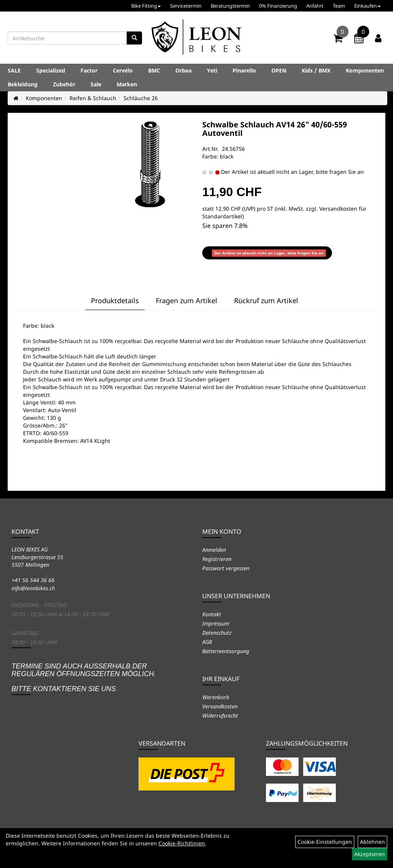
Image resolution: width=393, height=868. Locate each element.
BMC (154, 70)
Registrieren (217, 559)
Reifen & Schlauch (93, 98)
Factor (89, 70)
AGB (207, 642)
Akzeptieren (370, 854)
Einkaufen (367, 6)
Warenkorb (216, 697)
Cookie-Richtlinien (182, 843)
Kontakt (212, 614)
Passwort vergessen (226, 568)
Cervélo (123, 70)
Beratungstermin (230, 6)
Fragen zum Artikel (187, 300)
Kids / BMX (316, 70)
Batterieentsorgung (226, 651)
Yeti (212, 70)
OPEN (279, 70)
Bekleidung (23, 84)
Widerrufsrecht (220, 715)
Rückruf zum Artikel (266, 300)
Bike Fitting (146, 6)
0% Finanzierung (278, 6)
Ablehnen (372, 842)
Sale (96, 84)
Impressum (216, 623)
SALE (14, 70)
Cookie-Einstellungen (325, 842)
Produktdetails (115, 300)
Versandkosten (220, 706)
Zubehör (64, 84)
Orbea (183, 70)
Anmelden (214, 550)
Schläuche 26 (141, 98)
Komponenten (365, 70)
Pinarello (244, 70)
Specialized (51, 70)
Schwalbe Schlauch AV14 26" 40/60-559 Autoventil (275, 129)
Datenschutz (217, 633)
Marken (127, 84)
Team (339, 6)
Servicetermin (186, 6)
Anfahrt (315, 6)
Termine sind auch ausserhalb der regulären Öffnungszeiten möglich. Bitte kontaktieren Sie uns (84, 677)
